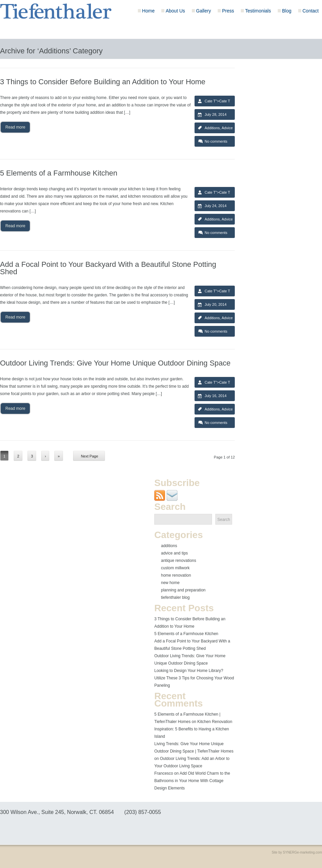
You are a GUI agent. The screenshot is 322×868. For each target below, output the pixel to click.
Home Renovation (176, 575)
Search (224, 520)
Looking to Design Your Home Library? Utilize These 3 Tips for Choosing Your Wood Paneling (194, 678)
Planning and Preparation (183, 590)
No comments (216, 141)
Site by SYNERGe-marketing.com (297, 852)
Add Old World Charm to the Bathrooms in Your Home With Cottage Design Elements (192, 781)
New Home (170, 583)
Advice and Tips (174, 553)
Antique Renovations (179, 561)
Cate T (210, 101)
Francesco (164, 773)
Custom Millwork (175, 568)
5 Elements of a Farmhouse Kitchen (186, 634)
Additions (212, 128)
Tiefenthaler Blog (175, 597)
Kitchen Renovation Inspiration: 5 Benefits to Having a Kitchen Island (193, 729)
